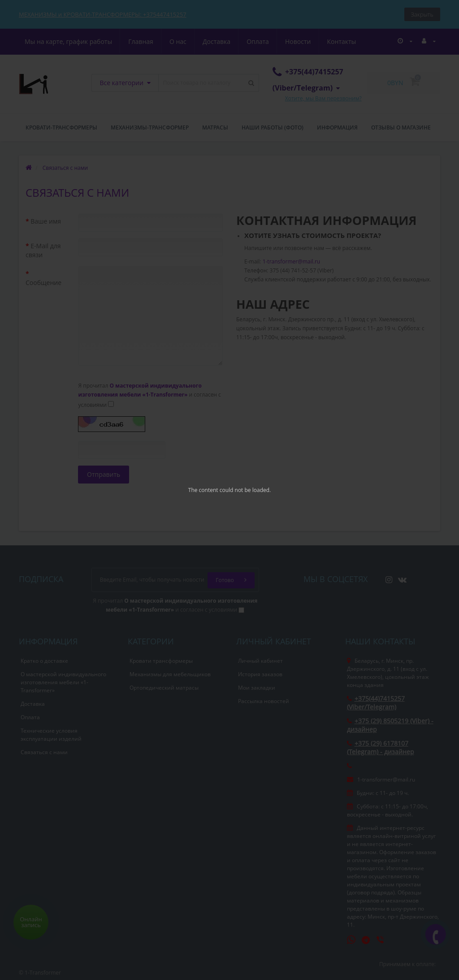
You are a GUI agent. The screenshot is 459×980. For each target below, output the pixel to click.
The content (203, 490)
